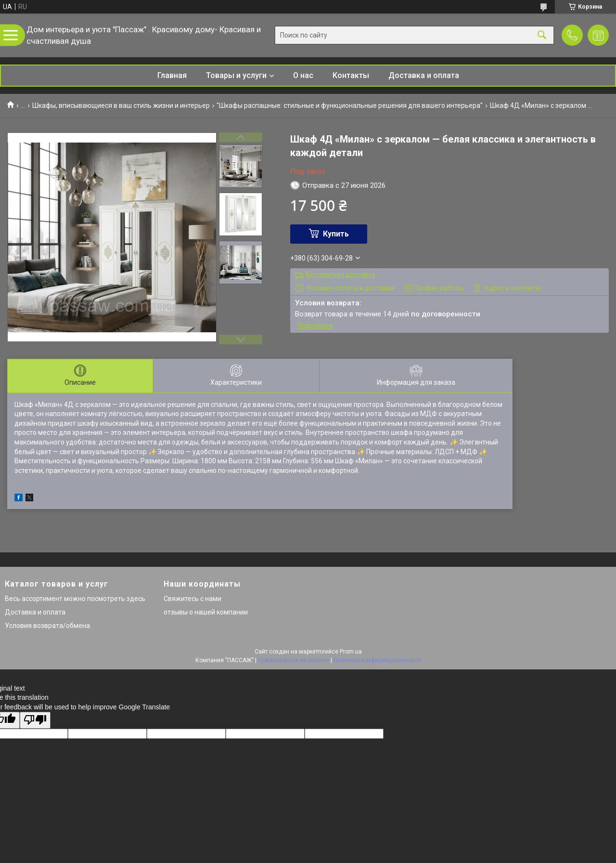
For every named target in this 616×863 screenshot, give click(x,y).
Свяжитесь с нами (192, 599)
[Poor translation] (35, 720)
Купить (336, 234)
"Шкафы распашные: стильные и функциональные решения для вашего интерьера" (350, 105)
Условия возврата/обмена (47, 626)
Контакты (351, 75)
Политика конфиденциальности (377, 660)
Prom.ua (351, 652)
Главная (172, 75)
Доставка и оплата (424, 75)
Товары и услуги (236, 75)
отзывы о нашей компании (206, 612)
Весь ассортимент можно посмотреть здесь (75, 599)
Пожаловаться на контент (294, 660)
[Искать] (542, 35)
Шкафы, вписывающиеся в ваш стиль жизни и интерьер (121, 105)
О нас (303, 75)
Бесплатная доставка (341, 275)
